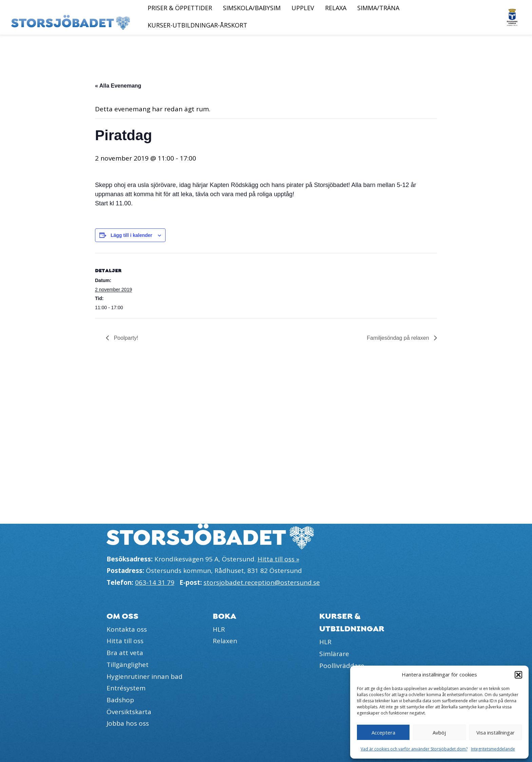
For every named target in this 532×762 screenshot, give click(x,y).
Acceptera (383, 732)
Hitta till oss (125, 641)
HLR (219, 629)
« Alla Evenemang (118, 86)
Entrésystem (126, 688)
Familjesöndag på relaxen (399, 338)
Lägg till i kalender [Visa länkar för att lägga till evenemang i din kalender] (131, 235)
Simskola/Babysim (252, 8)
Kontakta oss (127, 629)
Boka (224, 616)
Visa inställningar (496, 732)
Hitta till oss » (278, 559)
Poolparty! (125, 338)
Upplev (303, 8)
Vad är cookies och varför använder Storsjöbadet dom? (414, 749)
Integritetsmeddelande (493, 749)
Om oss (122, 616)
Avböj (439, 732)
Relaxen (225, 641)
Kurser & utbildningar (352, 622)
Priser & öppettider (180, 8)
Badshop (120, 700)
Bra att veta (125, 653)
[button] (518, 675)
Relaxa (336, 8)
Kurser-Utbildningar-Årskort (197, 25)
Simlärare (334, 654)
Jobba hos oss (128, 723)
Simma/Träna (378, 8)
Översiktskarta (129, 712)
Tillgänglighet (128, 665)
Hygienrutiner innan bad (145, 676)
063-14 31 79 (155, 582)
